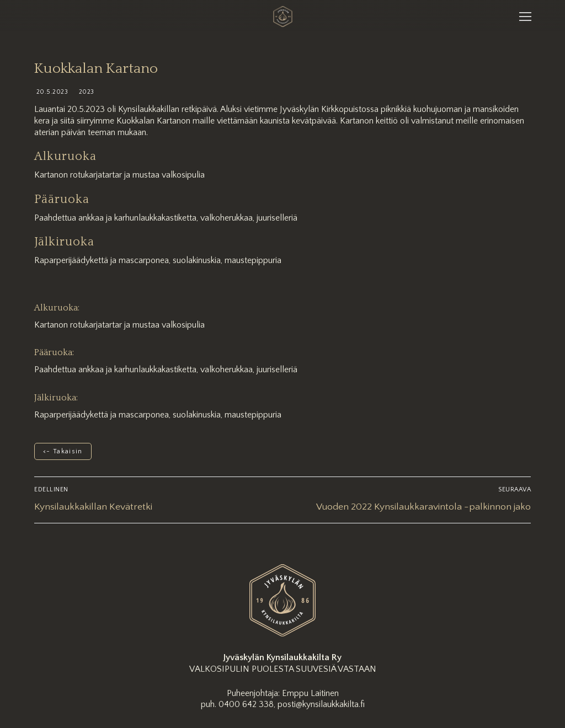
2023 (86, 92)
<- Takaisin (63, 451)
